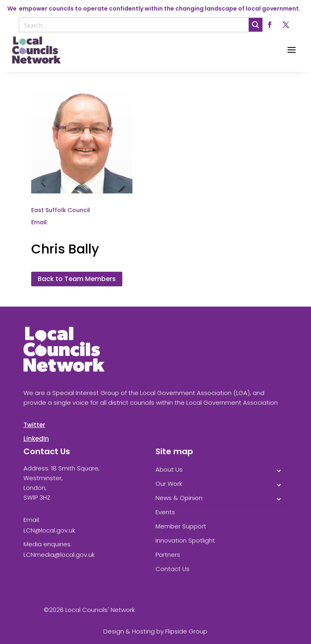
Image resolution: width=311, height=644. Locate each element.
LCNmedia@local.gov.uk (59, 555)
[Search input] (135, 25)
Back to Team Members (77, 279)
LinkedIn (36, 439)
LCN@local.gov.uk (49, 530)
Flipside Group (186, 631)
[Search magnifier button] (256, 25)
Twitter (34, 425)
